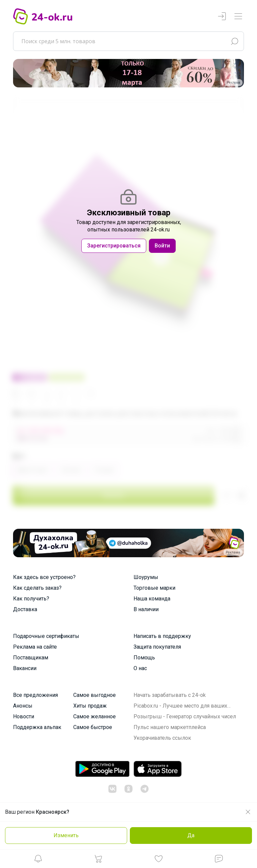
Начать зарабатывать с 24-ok (170, 695)
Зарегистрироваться (114, 246)
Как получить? (31, 599)
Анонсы (23, 706)
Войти (162, 246)
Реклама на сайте (35, 647)
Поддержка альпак (37, 727)
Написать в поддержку (162, 636)
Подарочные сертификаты (46, 636)
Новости (24, 716)
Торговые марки (154, 588)
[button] (38, 860)
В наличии (146, 609)
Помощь (144, 658)
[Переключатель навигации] (238, 17)
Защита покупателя (157, 647)
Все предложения (35, 695)
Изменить (66, 835)
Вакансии (25, 668)
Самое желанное (95, 716)
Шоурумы (146, 577)
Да (191, 835)
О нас (140, 668)
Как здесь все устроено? (44, 577)
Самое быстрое (93, 727)
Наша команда (152, 599)
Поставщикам (31, 658)
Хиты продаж (90, 706)
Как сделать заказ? (37, 588)
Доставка (25, 609)
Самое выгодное (95, 695)
